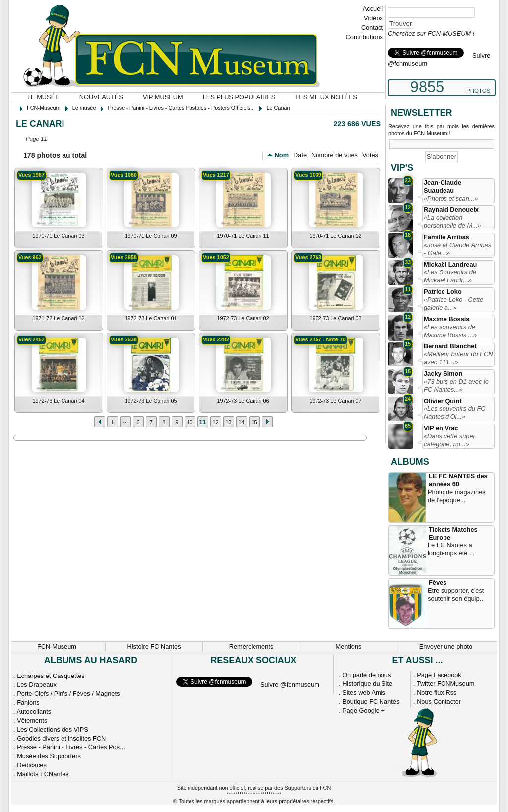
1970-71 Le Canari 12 (335, 236)
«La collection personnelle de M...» (452, 222)
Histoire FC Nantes (154, 646)
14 (241, 422)
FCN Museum (57, 646)
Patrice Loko (443, 292)
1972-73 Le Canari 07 (335, 401)
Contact (372, 28)
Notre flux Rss (437, 693)
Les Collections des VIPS (53, 729)
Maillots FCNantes (43, 774)
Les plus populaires (239, 97)
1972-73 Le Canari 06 (243, 401)
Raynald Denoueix (451, 210)
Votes (370, 155)
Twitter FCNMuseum (446, 684)
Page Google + (364, 710)
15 (254, 422)
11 (202, 422)
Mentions (349, 646)
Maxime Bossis (446, 319)
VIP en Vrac (441, 428)
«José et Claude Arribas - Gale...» (457, 249)
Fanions (28, 703)
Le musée (43, 97)
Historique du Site (367, 684)
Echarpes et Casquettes (51, 676)
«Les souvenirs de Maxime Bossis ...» (450, 331)
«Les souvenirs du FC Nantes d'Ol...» (454, 413)
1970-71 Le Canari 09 (151, 236)
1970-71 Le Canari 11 (243, 236)
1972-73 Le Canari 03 (335, 318)
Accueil (373, 9)
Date (300, 155)
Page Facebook (439, 675)
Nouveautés (101, 97)
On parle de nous (367, 675)
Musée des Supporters (49, 756)
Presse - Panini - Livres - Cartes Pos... (71, 747)
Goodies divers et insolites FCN (61, 738)
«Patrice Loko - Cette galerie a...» (453, 304)
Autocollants (34, 711)
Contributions (364, 37)
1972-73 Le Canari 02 (243, 318)
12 (215, 422)
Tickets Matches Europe (453, 533)
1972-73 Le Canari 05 (151, 401)
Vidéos (373, 18)
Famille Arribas (446, 237)
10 (190, 422)
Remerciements (252, 646)
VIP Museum (163, 97)
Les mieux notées (326, 97)
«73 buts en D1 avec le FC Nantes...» (456, 385)
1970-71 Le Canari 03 (58, 236)
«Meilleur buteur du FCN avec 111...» (458, 358)
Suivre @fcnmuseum (290, 685)
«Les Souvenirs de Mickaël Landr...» (450, 276)
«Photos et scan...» (451, 198)
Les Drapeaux (37, 685)
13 (228, 422)
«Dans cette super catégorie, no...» (449, 440)
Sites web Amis (364, 693)
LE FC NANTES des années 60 (458, 480)
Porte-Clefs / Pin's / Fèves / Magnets (68, 694)
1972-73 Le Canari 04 (58, 401)
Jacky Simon (443, 373)
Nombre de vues (334, 155)
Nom (282, 155)
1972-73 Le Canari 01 (151, 318)
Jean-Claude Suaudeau (443, 186)
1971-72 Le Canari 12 (58, 318)
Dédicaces (32, 765)
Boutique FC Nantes (371, 702)
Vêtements (32, 720)
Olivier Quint (443, 401)
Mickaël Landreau (450, 264)
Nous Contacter (439, 702)
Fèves (438, 582)
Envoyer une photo (446, 646)
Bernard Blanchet (450, 346)
